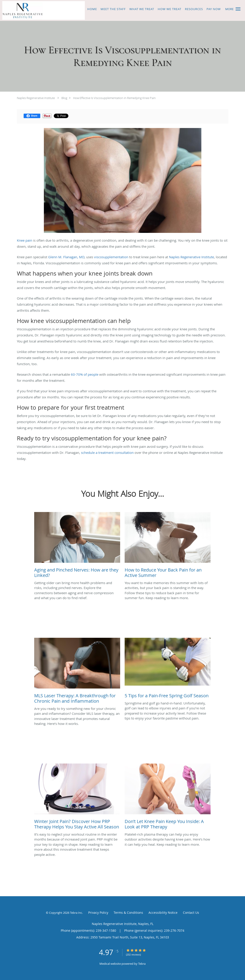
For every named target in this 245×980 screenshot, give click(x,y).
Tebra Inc (76, 913)
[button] (238, 9)
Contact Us (191, 913)
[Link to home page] (42, 10)
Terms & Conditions (128, 913)
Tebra (142, 964)
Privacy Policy (98, 913)
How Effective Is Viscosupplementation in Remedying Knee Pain (114, 98)
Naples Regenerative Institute (36, 98)
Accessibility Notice (163, 913)
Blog (64, 98)
